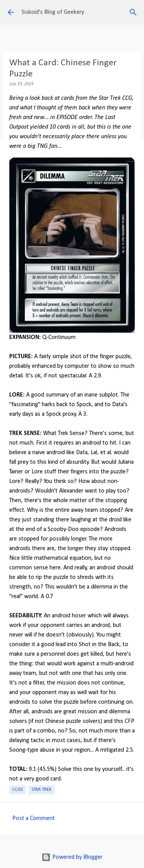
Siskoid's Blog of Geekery (53, 12)
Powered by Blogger (72, 857)
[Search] (133, 12)
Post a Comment (34, 818)
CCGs (17, 790)
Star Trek (41, 790)
